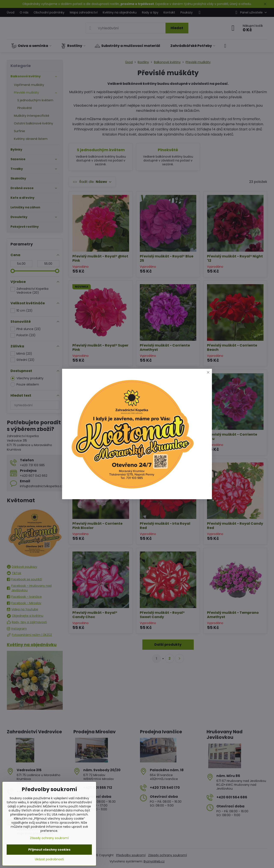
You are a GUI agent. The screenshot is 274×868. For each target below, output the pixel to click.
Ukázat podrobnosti (49, 859)
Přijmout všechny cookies (49, 850)
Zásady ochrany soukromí (49, 838)
